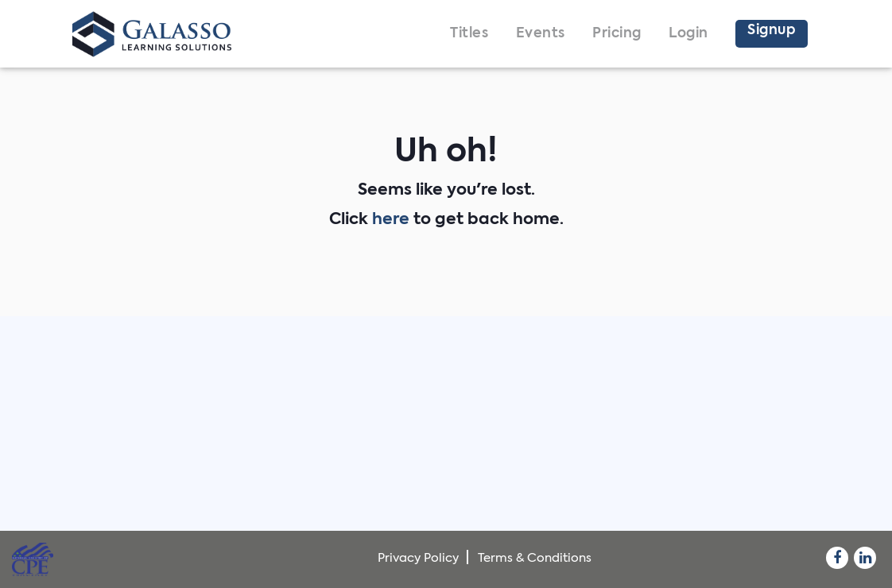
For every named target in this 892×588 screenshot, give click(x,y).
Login (688, 34)
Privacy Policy (418, 558)
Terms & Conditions (535, 558)
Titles (469, 34)
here (391, 220)
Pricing (617, 34)
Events (541, 34)
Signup (772, 31)
